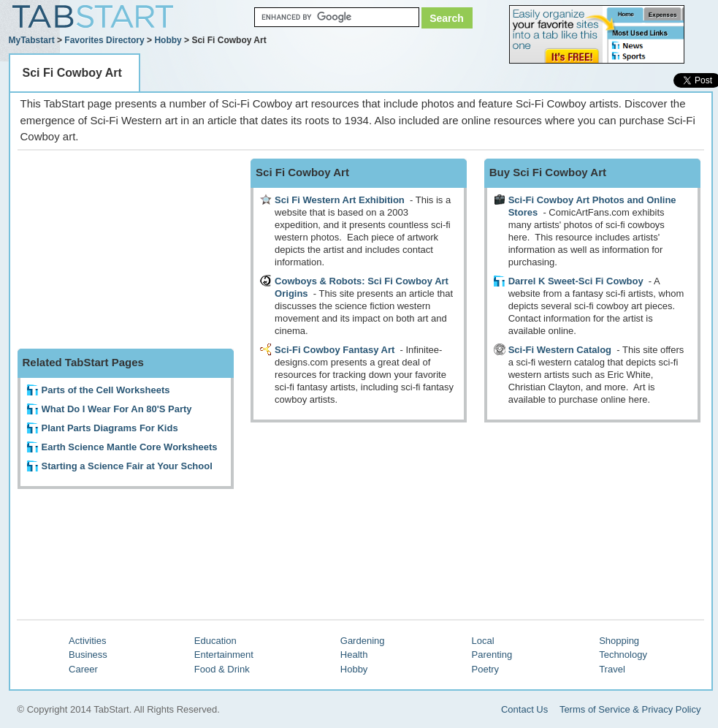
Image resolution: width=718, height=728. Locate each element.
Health (354, 655)
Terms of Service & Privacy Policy (630, 709)
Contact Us (524, 709)
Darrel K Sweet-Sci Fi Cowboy (576, 281)
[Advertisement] (127, 250)
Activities (87, 641)
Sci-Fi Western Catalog (560, 350)
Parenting (492, 655)
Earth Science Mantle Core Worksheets (130, 447)
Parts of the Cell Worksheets (106, 390)
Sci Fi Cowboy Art (72, 73)
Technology (623, 655)
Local (483, 641)
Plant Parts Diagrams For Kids (110, 428)
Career (83, 669)
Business (88, 655)
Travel (612, 669)
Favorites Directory (104, 40)
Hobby (168, 40)
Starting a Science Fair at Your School (127, 466)
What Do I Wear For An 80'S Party (117, 409)
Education (215, 641)
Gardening (363, 641)
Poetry (486, 669)
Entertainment (224, 655)
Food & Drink (222, 669)
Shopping (619, 641)
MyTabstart (32, 40)
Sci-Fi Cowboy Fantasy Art (335, 350)
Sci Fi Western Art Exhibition (340, 200)
